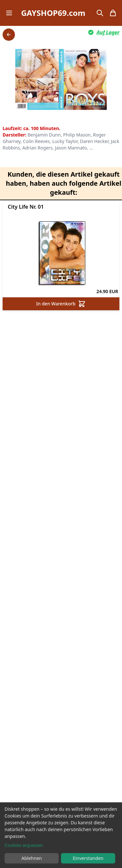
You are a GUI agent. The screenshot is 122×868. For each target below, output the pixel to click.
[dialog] (61, 835)
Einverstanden (88, 858)
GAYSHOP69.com (53, 13)
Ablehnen (32, 858)
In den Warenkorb (61, 304)
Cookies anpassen (24, 845)
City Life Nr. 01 (26, 207)
